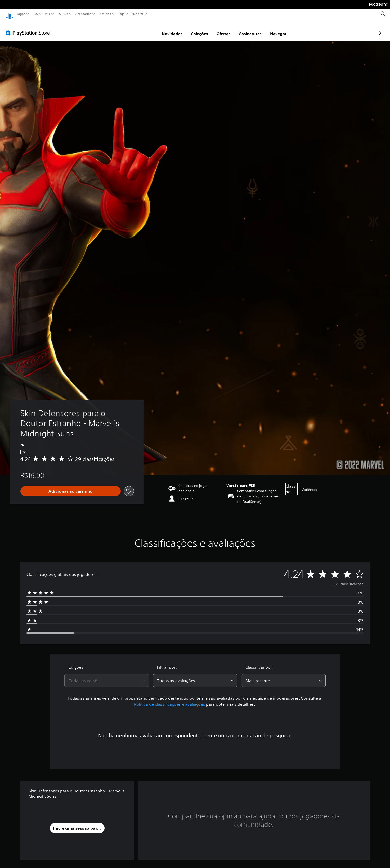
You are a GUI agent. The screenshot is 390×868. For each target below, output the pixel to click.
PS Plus (63, 14)
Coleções (170, 29)
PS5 (35, 14)
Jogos (21, 14)
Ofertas (194, 29)
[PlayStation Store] (29, 28)
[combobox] (107, 676)
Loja (122, 14)
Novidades (143, 29)
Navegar (249, 29)
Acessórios (83, 14)
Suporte (138, 14)
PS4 (48, 14)
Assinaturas (221, 29)
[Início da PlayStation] (9, 14)
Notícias (105, 14)
